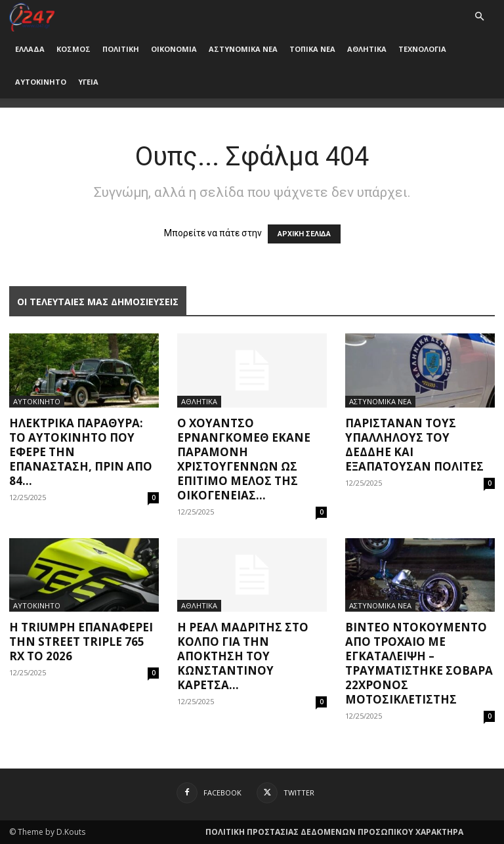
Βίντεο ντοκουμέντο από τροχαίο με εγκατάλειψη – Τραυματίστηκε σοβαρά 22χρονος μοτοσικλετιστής (419, 663)
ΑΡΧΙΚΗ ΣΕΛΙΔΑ (304, 234)
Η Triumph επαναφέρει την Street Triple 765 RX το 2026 (81, 642)
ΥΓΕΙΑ (88, 82)
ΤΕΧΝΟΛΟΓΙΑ (422, 49)
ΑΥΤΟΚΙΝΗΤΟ (41, 82)
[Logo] (32, 16)
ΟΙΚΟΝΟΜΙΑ (174, 49)
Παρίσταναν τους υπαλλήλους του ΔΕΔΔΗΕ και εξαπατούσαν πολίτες (414, 445)
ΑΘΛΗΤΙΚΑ (367, 49)
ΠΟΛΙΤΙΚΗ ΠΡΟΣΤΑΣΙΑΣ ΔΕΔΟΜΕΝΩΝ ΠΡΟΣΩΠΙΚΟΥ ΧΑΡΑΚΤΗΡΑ (334, 832)
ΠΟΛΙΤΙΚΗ (121, 49)
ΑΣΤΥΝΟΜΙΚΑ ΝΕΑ (243, 49)
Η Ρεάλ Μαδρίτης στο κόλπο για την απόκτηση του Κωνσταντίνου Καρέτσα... (243, 656)
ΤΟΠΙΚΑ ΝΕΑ (312, 49)
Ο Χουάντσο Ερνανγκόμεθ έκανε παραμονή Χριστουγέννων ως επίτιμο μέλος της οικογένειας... (244, 459)
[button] (479, 17)
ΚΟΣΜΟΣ (73, 49)
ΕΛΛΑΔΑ (30, 49)
